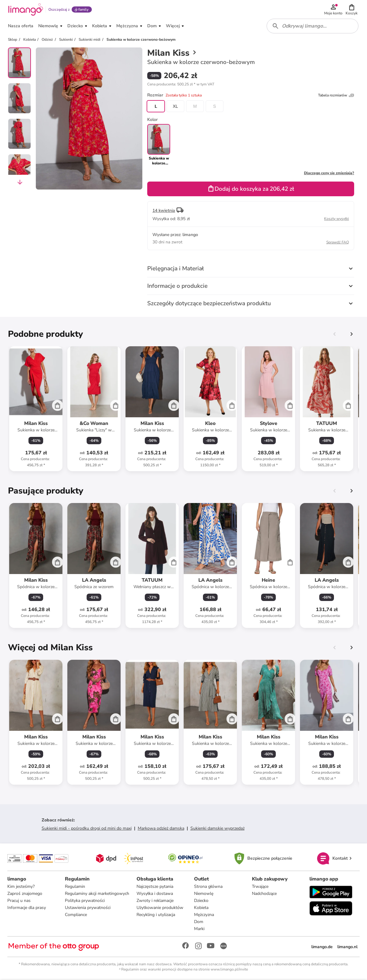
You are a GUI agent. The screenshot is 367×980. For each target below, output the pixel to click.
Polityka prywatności (85, 901)
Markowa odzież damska (161, 829)
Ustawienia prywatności (88, 909)
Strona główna (208, 887)
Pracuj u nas (19, 901)
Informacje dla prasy (27, 909)
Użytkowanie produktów (160, 909)
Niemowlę (204, 894)
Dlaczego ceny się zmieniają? (329, 174)
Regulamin (75, 887)
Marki (199, 930)
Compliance (76, 916)
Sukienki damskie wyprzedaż (217, 829)
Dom (199, 923)
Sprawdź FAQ (338, 243)
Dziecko (201, 901)
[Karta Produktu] (36, 410)
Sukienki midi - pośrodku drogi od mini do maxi (87, 829)
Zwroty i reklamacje (155, 901)
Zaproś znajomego (25, 894)
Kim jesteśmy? (21, 887)
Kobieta (201, 909)
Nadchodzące (264, 894)
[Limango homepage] (25, 10)
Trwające (260, 887)
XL (175, 107)
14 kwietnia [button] (164, 211)
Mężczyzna (204, 916)
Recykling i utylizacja (156, 916)
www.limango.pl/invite (229, 970)
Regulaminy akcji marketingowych (97, 894)
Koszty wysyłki (337, 220)
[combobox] (313, 27)
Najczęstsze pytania (155, 887)
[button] (352, 10)
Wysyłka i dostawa (155, 894)
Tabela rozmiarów (336, 96)
